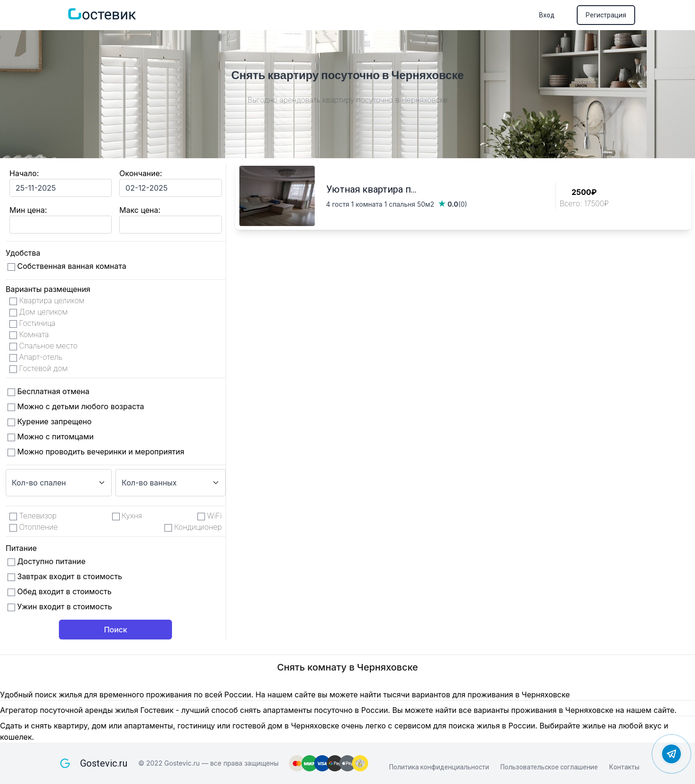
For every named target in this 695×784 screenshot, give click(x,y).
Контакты (624, 767)
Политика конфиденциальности (439, 767)
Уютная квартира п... (371, 189)
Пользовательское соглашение (549, 767)
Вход (547, 15)
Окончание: (141, 173)
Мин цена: (28, 210)
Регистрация (606, 15)
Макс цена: (140, 210)
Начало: (24, 173)
